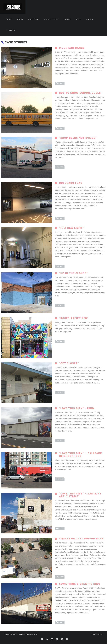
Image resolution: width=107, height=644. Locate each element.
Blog (79, 19)
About (20, 19)
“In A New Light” (72, 228)
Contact (10, 31)
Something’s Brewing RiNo (80, 584)
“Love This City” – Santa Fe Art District (80, 495)
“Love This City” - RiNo (77, 408)
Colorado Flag (71, 183)
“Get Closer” (69, 363)
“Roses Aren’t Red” (74, 318)
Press (90, 19)
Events (67, 19)
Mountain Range (72, 48)
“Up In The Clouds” (73, 273)
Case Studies (51, 19)
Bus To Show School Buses (80, 93)
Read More (60, 83)
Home (9, 19)
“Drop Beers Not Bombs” (78, 138)
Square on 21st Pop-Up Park (81, 539)
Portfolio (34, 19)
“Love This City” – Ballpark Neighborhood (81, 455)
